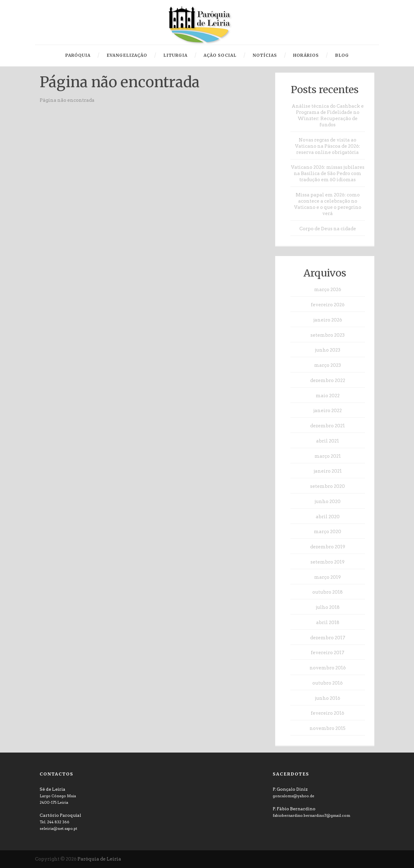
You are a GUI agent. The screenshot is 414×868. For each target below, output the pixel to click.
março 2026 (328, 290)
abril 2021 (328, 441)
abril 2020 (328, 517)
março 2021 (328, 456)
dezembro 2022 (328, 380)
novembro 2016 (328, 668)
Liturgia (175, 55)
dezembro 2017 (328, 638)
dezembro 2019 (328, 547)
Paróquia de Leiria (99, 859)
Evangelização (127, 55)
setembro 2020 (328, 486)
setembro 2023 (328, 335)
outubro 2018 (328, 592)
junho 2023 (328, 350)
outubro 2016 (328, 683)
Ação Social (220, 55)
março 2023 (328, 365)
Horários (306, 55)
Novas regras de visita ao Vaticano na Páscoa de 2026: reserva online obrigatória (328, 146)
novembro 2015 (328, 728)
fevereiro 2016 (328, 713)
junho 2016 (328, 698)
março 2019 (328, 577)
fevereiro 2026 (328, 305)
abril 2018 (328, 623)
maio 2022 (328, 396)
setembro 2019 (328, 562)
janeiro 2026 (328, 320)
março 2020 (328, 532)
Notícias (265, 55)
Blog (342, 55)
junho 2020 (328, 501)
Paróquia (78, 55)
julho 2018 (328, 607)
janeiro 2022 (328, 411)
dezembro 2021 (328, 426)
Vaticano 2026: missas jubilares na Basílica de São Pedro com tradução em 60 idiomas (328, 173)
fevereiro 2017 (328, 653)
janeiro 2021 (328, 471)
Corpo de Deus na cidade (328, 229)
